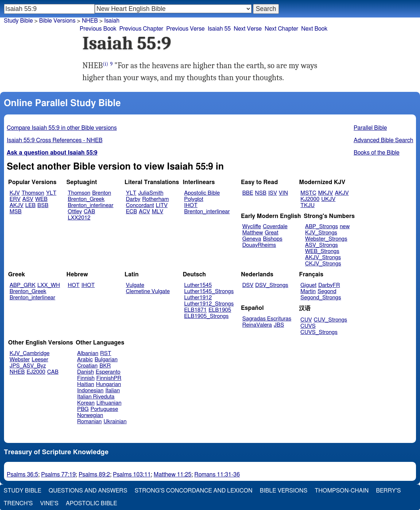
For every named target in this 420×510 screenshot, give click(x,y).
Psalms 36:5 (23, 475)
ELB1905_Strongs (206, 316)
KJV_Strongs (321, 233)
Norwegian (90, 415)
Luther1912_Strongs (209, 304)
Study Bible (18, 21)
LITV (162, 205)
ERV (15, 199)
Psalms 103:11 (132, 475)
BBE (248, 193)
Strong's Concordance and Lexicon (193, 491)
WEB (41, 199)
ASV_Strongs (322, 245)
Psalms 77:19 (59, 475)
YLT (51, 193)
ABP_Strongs (322, 227)
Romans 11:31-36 (217, 475)
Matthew (253, 233)
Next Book (314, 29)
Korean (86, 403)
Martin (308, 291)
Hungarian (108, 384)
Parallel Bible (370, 128)
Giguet (308, 285)
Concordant (140, 205)
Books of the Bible (377, 153)
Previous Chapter (141, 29)
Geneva (252, 239)
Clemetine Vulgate (148, 291)
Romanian (90, 422)
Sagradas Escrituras (267, 319)
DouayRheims (259, 245)
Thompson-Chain (342, 491)
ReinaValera (257, 325)
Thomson (33, 193)
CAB (90, 212)
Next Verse (248, 29)
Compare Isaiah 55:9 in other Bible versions (62, 128)
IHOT (191, 205)
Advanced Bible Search (383, 140)
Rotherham (155, 199)
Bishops (273, 239)
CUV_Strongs (330, 320)
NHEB (17, 372)
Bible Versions (57, 21)
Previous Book (98, 29)
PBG (83, 409)
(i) (106, 64)
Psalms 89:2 (94, 475)
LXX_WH (48, 285)
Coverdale (275, 227)
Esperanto (108, 372)
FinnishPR (109, 378)
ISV (273, 193)
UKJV (328, 199)
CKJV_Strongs (323, 264)
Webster (20, 360)
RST (106, 353)
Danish (86, 372)
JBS (279, 325)
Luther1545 (198, 285)
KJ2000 (310, 199)
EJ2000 (36, 372)
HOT (74, 285)
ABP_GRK (22, 285)
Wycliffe (252, 227)
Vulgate (135, 285)
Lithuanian (109, 403)
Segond (327, 291)
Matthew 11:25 (173, 475)
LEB (30, 205)
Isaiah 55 (219, 29)
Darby (133, 199)
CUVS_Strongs (319, 332)
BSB (43, 205)
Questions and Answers (88, 491)
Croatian (87, 366)
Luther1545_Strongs (209, 291)
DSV (248, 285)
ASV (28, 199)
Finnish (86, 378)
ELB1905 (220, 310)
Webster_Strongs (326, 239)
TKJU (308, 205)
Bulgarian (106, 360)
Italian (113, 391)
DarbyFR (329, 285)
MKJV (325, 193)
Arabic (85, 360)
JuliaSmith (151, 193)
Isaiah (112, 21)
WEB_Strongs (322, 251)
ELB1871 (195, 310)
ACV (145, 212)
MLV (157, 212)
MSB (15, 212)
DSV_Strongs (272, 285)
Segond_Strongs (321, 298)
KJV (15, 193)
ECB (131, 212)
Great (271, 233)
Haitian (86, 384)
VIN (283, 193)
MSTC (308, 193)
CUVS (308, 326)
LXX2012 (79, 218)
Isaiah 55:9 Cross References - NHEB (55, 140)
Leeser (40, 360)
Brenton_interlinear (91, 205)
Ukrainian (115, 422)
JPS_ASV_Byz (28, 366)
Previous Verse (185, 29)
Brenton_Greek (86, 199)
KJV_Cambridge (30, 353)
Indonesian (91, 391)
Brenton (102, 193)
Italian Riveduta (96, 397)
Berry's (388, 491)
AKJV (16, 205)
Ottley (75, 212)
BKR (105, 366)
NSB (260, 193)
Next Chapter (281, 29)
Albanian (88, 353)
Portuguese (104, 409)
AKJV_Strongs (323, 258)
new (345, 227)
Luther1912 (198, 298)
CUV (306, 320)
